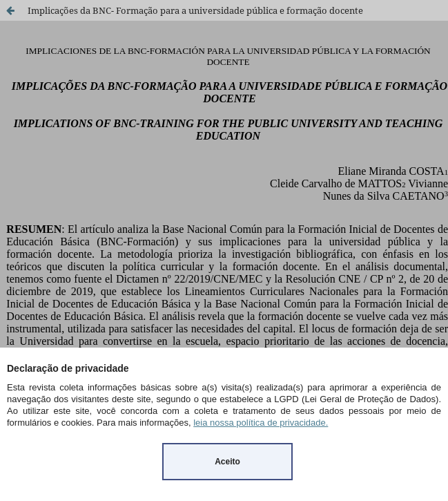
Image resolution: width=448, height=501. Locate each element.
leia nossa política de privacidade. (261, 423)
